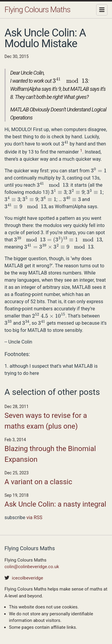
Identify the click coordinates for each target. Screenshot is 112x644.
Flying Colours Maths (37, 10)
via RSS (34, 517)
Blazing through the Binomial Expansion (50, 454)
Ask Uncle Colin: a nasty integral (55, 504)
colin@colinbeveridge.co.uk (32, 567)
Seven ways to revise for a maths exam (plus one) (46, 421)
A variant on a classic (38, 482)
